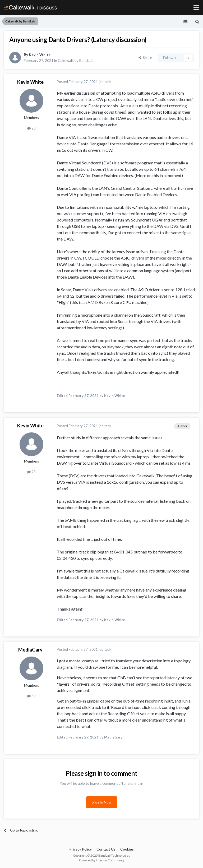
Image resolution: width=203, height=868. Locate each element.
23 (31, 128)
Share (145, 58)
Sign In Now (102, 802)
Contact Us (106, 849)
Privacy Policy (80, 849)
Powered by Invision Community (102, 860)
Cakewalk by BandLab (76, 60)
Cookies (127, 849)
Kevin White (40, 55)
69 (31, 696)
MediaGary (30, 650)
